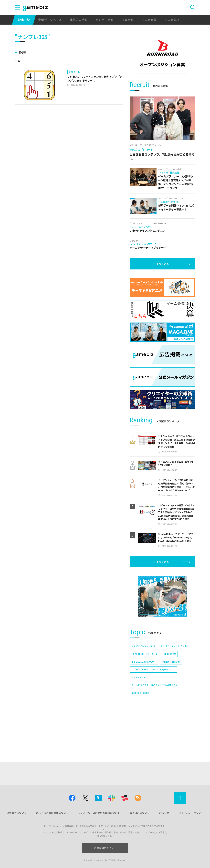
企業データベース (50, 20)
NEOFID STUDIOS (140, 738)
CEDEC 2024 (170, 699)
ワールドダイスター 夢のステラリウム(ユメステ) (155, 730)
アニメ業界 (149, 20)
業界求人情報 (79, 20)
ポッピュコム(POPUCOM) (144, 707)
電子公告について (139, 813)
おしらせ (164, 813)
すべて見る (162, 309)
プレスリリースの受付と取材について (99, 813)
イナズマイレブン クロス (143, 691)
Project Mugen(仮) (171, 707)
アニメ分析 (172, 20)
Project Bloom (139, 722)
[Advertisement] (162, 97)
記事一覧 (24, 20)
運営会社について (17, 813)
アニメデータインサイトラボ (174, 691)
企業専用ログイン (105, 848)
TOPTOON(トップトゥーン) (145, 699)
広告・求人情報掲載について (52, 813)
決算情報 (127, 20)
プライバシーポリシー (191, 813)
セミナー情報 (105, 20)
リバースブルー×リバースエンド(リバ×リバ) (153, 714)
